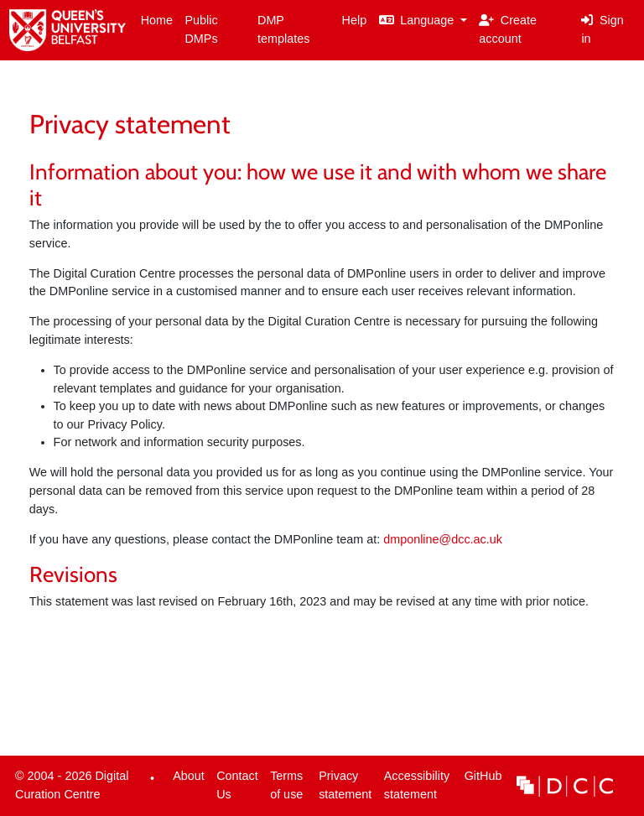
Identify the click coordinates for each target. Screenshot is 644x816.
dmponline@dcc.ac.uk (443, 539)
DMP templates (283, 29)
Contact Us (237, 785)
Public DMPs (201, 29)
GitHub (480, 780)
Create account (508, 29)
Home (157, 20)
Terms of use (286, 785)
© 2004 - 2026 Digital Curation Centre (69, 789)
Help (355, 20)
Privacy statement (345, 785)
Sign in (602, 29)
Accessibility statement (417, 785)
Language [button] (418, 20)
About (189, 776)
